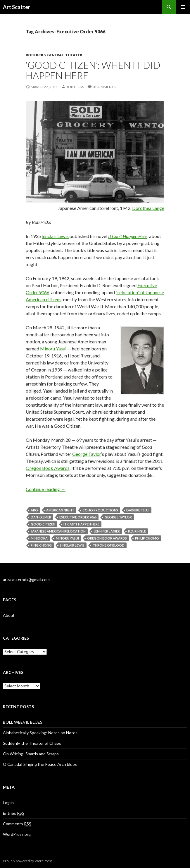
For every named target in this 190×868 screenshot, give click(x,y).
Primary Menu (183, 7)
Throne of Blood (109, 545)
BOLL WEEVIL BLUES (23, 722)
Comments (17, 824)
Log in (8, 803)
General (55, 55)
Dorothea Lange (148, 208)
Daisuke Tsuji (138, 510)
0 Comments (104, 87)
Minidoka (39, 538)
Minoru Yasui (54, 349)
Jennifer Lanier (107, 531)
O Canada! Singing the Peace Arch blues (40, 764)
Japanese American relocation (58, 531)
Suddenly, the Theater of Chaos (32, 743)
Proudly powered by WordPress (28, 861)
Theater (74, 55)
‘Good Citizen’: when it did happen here (93, 70)
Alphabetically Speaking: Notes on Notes (40, 733)
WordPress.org (17, 834)
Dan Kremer (41, 517)
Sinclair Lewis (55, 236)
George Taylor (87, 454)
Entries (14, 813)
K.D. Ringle (137, 531)
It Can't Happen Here (81, 524)
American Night (60, 510)
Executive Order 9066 (78, 517)
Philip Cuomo (147, 538)
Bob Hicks (36, 55)
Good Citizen (43, 524)
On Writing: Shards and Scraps (31, 754)
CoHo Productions (100, 510)
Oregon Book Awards (48, 468)
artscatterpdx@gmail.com (26, 579)
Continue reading (46, 489)
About (9, 615)
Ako (34, 510)
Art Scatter (17, 7)
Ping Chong (41, 545)
